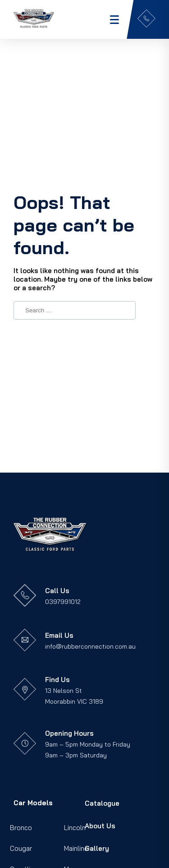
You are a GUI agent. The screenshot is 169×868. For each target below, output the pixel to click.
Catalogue (102, 803)
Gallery (97, 848)
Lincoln (75, 828)
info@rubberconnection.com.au (90, 646)
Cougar (21, 848)
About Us (100, 826)
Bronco (21, 828)
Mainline (76, 848)
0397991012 (63, 602)
